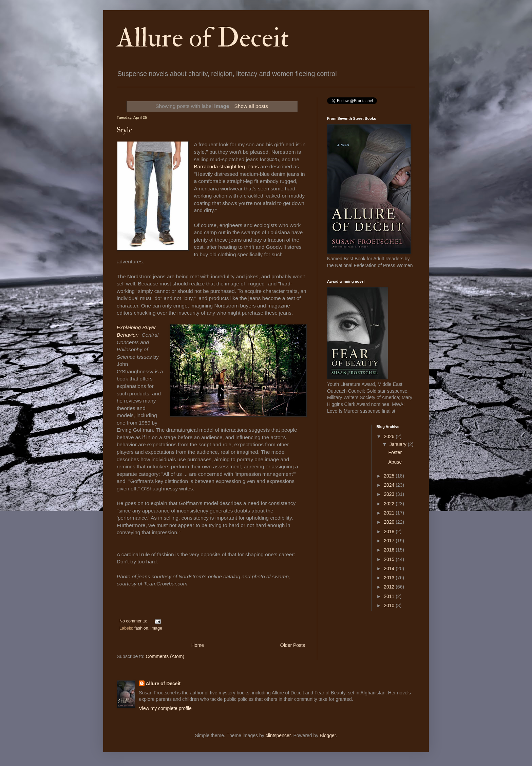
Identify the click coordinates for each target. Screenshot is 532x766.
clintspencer (278, 735)
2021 (390, 513)
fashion (141, 628)
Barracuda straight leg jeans (226, 166)
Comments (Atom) (165, 656)
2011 (390, 596)
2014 (390, 568)
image (156, 628)
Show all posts (251, 106)
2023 (390, 494)
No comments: (134, 621)
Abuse (395, 462)
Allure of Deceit (203, 38)
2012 (390, 587)
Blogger (328, 735)
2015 (390, 559)
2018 (390, 531)
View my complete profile (165, 708)
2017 (390, 541)
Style (124, 130)
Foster (395, 452)
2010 (390, 605)
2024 (390, 485)
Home (198, 645)
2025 (390, 476)
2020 (390, 522)
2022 (390, 504)
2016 (390, 550)
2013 (390, 578)
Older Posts (293, 645)
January (399, 444)
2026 (390, 436)
